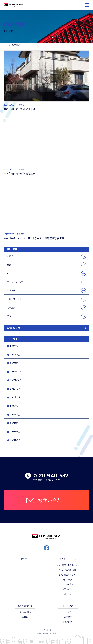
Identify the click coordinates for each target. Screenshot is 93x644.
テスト (10, 316)
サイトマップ (47, 630)
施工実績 (68, 617)
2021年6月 (15, 432)
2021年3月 (15, 440)
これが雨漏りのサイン (68, 575)
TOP (5, 45)
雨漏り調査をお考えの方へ (68, 565)
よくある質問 (68, 584)
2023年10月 (16, 380)
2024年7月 (15, 346)
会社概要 (25, 617)
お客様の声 (68, 622)
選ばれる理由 (25, 612)
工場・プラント (14, 299)
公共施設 (11, 290)
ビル (9, 273)
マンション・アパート (18, 282)
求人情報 (68, 594)
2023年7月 (15, 406)
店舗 (9, 265)
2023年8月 (15, 397)
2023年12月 (16, 372)
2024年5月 (15, 355)
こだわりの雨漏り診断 (68, 570)
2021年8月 (15, 423)
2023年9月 (15, 389)
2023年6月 (15, 415)
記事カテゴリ (15, 328)
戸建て (10, 256)
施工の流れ (68, 580)
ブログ (68, 612)
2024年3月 (15, 363)
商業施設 (11, 308)
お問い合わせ (68, 589)
